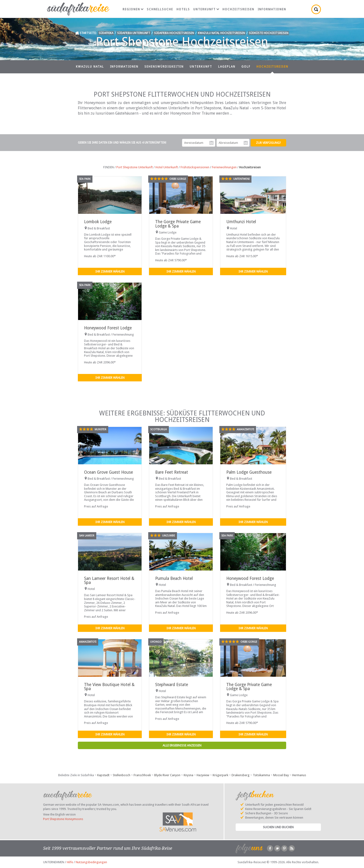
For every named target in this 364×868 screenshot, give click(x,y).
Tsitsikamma (261, 775)
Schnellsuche (160, 9)
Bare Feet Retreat (172, 472)
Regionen (133, 9)
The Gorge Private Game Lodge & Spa (178, 224)
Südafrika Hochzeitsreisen (174, 33)
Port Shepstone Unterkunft (135, 167)
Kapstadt (103, 775)
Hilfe (70, 862)
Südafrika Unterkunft (134, 33)
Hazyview (203, 775)
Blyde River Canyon (167, 775)
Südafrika (106, 33)
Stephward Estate (172, 685)
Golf (246, 67)
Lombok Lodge (98, 222)
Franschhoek (142, 775)
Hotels (183, 9)
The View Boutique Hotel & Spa (109, 687)
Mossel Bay (281, 775)
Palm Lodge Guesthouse (249, 472)
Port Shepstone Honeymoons (63, 819)
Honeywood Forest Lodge (108, 328)
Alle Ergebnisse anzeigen (182, 745)
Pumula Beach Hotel (174, 578)
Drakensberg (241, 775)
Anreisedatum (211, 143)
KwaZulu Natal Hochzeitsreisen (221, 33)
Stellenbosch (122, 775)
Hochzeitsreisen (238, 9)
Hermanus (299, 775)
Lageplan (227, 67)
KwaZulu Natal (90, 67)
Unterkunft (206, 9)
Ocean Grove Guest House (108, 472)
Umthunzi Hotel (241, 222)
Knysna (188, 775)
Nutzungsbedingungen (91, 862)
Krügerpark (220, 775)
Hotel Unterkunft (167, 167)
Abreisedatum (246, 143)
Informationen (272, 9)
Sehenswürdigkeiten (164, 67)
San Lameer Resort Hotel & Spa (109, 580)
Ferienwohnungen (224, 167)
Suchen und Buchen (278, 827)
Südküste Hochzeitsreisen (269, 33)
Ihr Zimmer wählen (110, 271)
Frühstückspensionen (195, 167)
